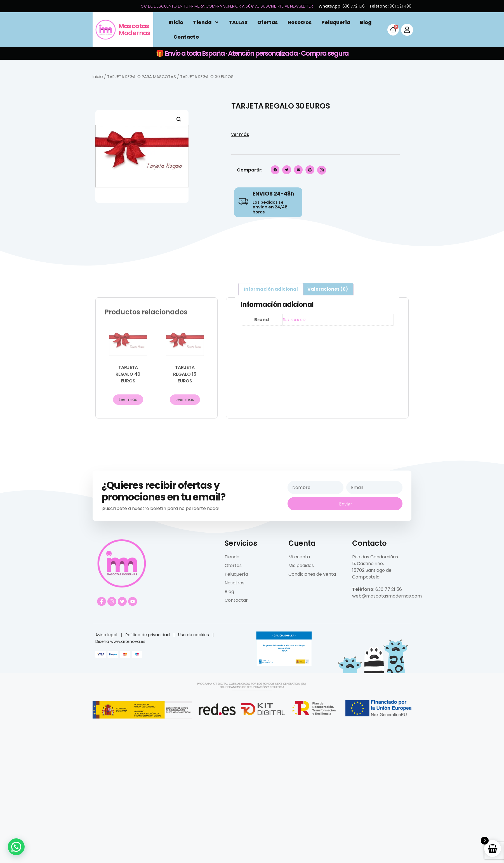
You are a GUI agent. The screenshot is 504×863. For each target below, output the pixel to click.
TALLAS (238, 22)
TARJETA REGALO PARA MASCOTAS (142, 77)
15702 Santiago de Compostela (372, 574)
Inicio (176, 22)
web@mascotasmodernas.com (387, 596)
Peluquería (336, 22)
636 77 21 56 (389, 589)
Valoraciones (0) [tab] (328, 289)
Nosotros (300, 22)
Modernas (135, 30)
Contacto (186, 37)
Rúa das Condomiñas (375, 557)
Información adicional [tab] (271, 289)
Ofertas (268, 22)
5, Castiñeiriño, (368, 564)
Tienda (206, 22)
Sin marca (294, 320)
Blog (366, 22)
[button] (179, 119)
